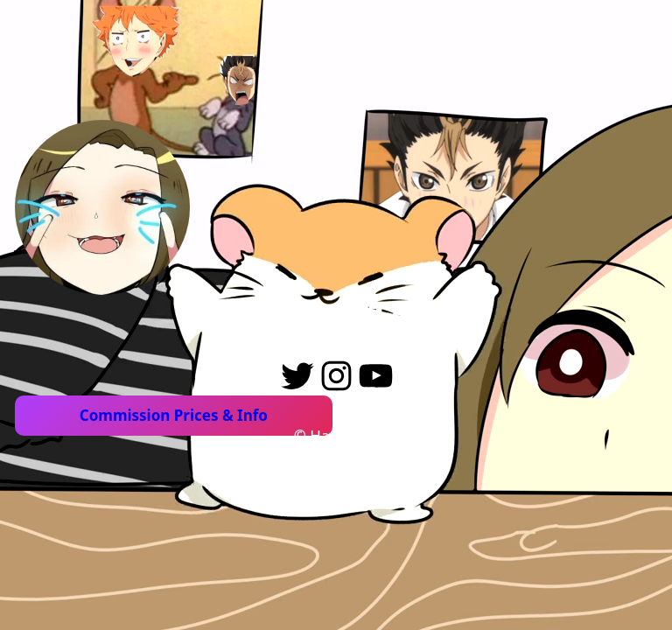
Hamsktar (342, 435)
